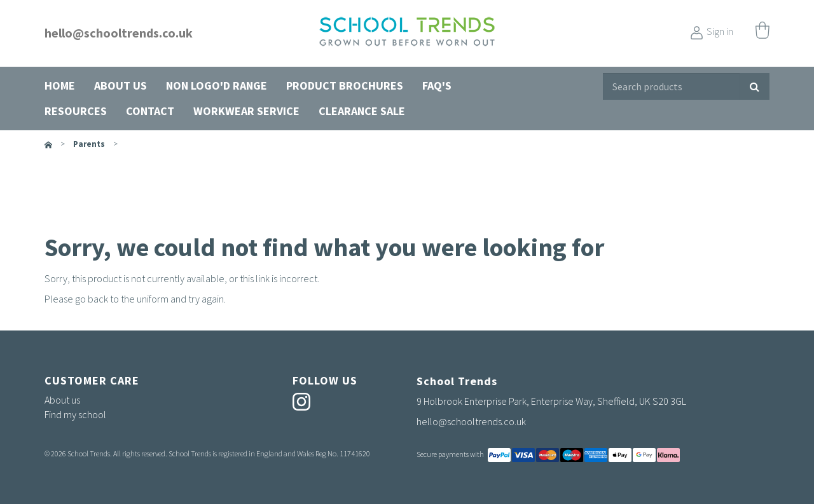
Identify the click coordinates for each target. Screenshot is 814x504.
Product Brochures (345, 85)
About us (121, 85)
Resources (76, 111)
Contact (150, 111)
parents (89, 144)
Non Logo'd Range (217, 85)
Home (60, 85)
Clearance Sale (362, 111)
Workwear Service (246, 111)
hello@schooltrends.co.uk (119, 33)
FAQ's (437, 85)
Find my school (75, 414)
